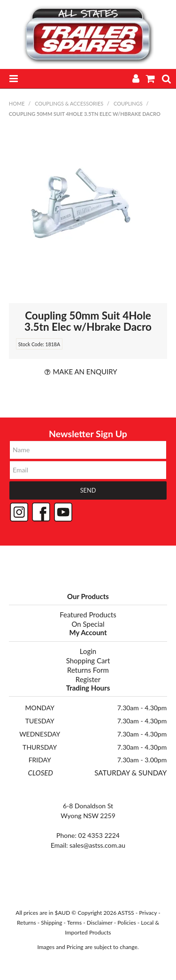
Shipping (51, 923)
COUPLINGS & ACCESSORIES (69, 103)
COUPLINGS (128, 103)
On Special (88, 624)
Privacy (148, 913)
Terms (74, 923)
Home (17, 103)
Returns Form (88, 670)
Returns (27, 923)
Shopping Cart (88, 661)
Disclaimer (100, 923)
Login (88, 651)
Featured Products (88, 615)
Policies (127, 923)
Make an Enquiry (85, 372)
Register (88, 679)
